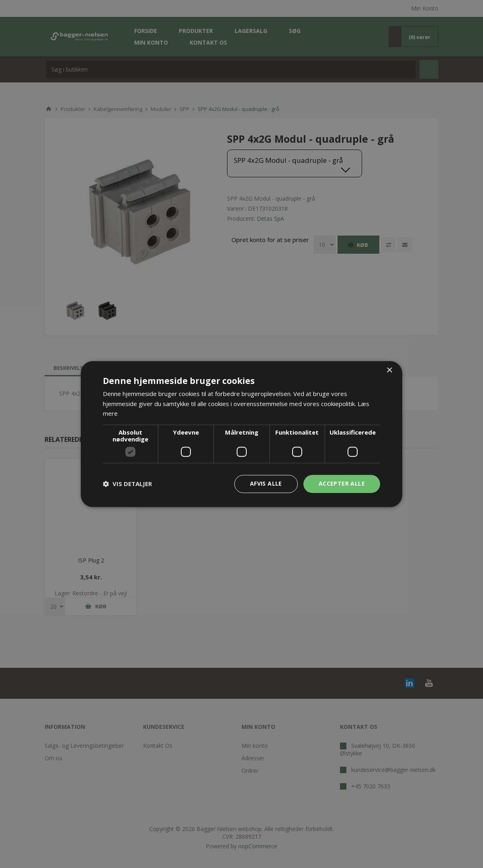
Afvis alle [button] (266, 483)
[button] (127, 484)
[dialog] (241, 434)
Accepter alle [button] (342, 483)
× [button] (389, 370)
